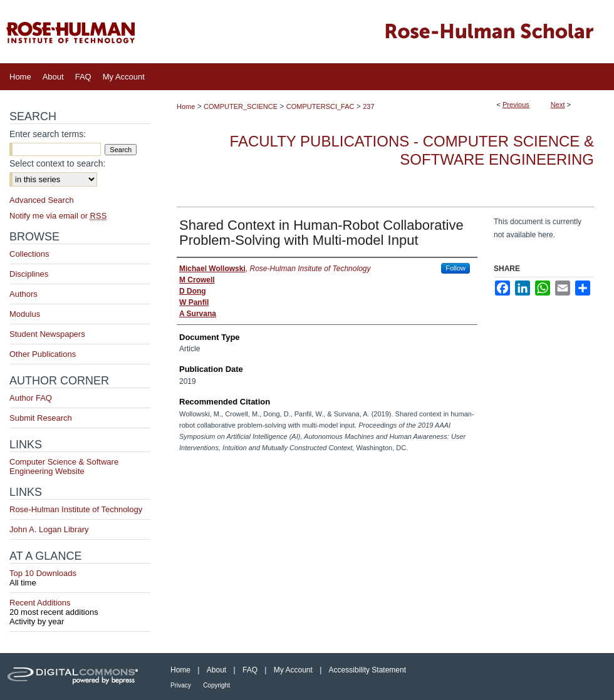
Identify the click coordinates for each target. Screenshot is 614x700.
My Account (293, 670)
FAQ (250, 670)
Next (558, 105)
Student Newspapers (47, 334)
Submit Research (41, 418)
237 (368, 106)
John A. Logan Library (49, 529)
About (216, 670)
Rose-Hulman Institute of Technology (76, 509)
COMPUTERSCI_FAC (320, 106)
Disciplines (29, 274)
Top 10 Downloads (80, 578)
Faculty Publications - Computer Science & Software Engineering (412, 150)
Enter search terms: (48, 134)
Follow (455, 268)
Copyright (216, 685)
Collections (29, 254)
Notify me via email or (58, 216)
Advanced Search (42, 200)
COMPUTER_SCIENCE (241, 106)
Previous (516, 105)
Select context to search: (57, 163)
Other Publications (43, 354)
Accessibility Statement (367, 670)
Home (186, 106)
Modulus (25, 314)
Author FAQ (31, 398)
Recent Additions (80, 607)
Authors (23, 294)
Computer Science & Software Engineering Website (64, 466)
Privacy (181, 685)
